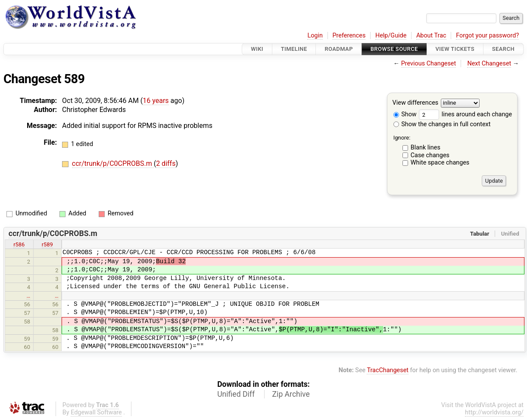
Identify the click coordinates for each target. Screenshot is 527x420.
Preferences (349, 36)
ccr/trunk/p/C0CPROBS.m (113, 163)
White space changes (440, 163)
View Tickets (455, 49)
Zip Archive (291, 394)
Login (315, 36)
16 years (156, 101)
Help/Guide (391, 36)
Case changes (430, 155)
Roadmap (339, 49)
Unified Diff (236, 394)
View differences (416, 103)
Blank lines (426, 148)
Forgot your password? (487, 36)
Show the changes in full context (442, 124)
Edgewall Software (96, 412)
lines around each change (465, 114)
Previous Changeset (429, 64)
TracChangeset (388, 370)
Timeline (294, 49)
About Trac (431, 36)
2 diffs (166, 163)
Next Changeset (489, 64)
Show (405, 114)
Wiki (257, 49)
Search (503, 49)
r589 (47, 244)
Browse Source (394, 49)
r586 (19, 244)
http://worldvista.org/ (494, 412)
